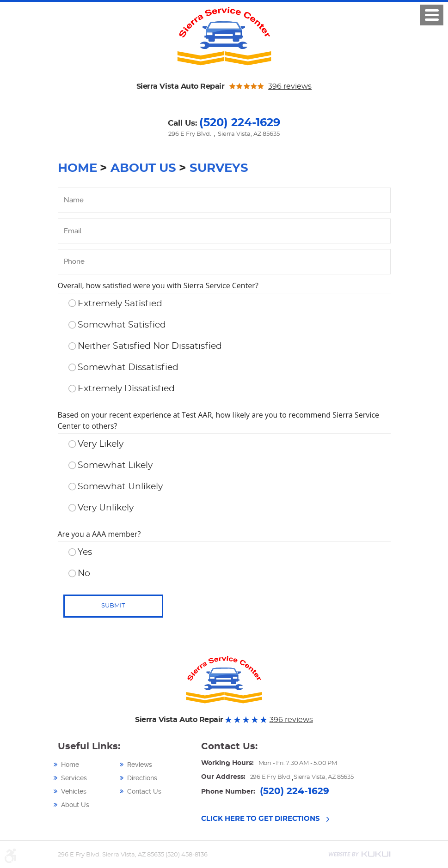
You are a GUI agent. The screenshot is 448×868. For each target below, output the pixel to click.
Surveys (219, 168)
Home (77, 168)
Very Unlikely (106, 508)
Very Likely (101, 444)
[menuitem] (91, 765)
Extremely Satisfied (120, 304)
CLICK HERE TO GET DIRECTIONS (261, 819)
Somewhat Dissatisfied (128, 367)
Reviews (140, 765)
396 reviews (290, 86)
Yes (85, 552)
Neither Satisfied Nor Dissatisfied (150, 346)
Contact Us (144, 791)
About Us (143, 168)
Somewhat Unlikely (120, 487)
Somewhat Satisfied (122, 325)
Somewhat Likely (115, 465)
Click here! (432, 15)
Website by (359, 854)
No (84, 574)
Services (74, 778)
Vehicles (74, 791)
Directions (142, 778)
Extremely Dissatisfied (126, 389)
